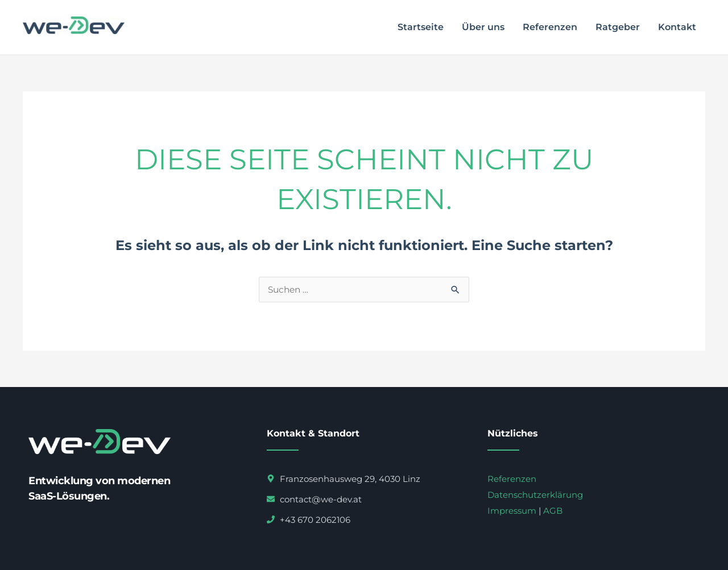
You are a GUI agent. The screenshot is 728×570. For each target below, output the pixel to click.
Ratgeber (618, 27)
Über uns (483, 27)
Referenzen (550, 27)
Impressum (512, 511)
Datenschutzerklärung (535, 495)
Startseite (421, 27)
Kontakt (677, 27)
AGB (553, 511)
